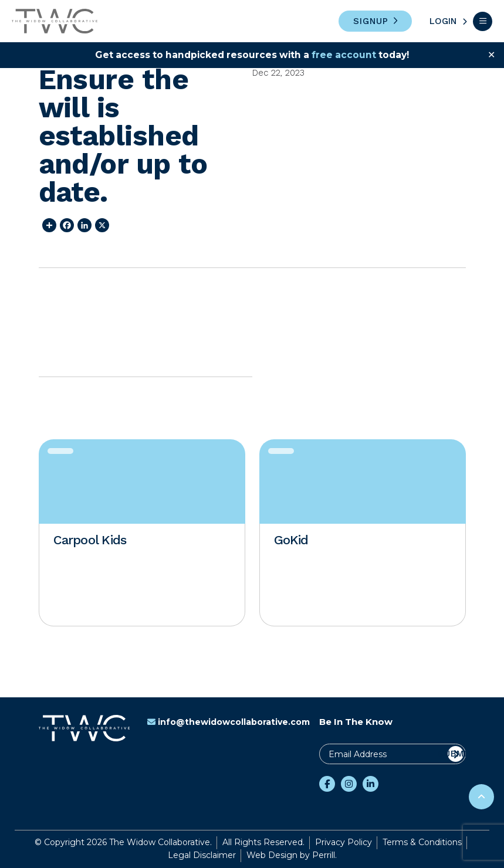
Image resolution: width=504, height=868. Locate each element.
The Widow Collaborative (55, 21)
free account (346, 55)
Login (443, 21)
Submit (456, 754)
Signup (371, 21)
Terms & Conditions (422, 842)
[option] (142, 533)
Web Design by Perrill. (292, 855)
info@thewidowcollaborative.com (229, 722)
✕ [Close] (491, 55)
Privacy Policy (344, 842)
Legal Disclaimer (202, 855)
